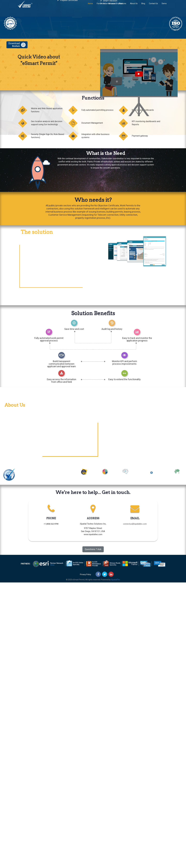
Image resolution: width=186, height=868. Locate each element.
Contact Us (153, 6)
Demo (164, 6)
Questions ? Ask (93, 549)
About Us (134, 6)
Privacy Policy (86, 574)
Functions (101, 6)
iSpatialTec (115, 580)
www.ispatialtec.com (93, 534)
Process (112, 6)
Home (90, 6)
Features (123, 6)
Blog (143, 6)
